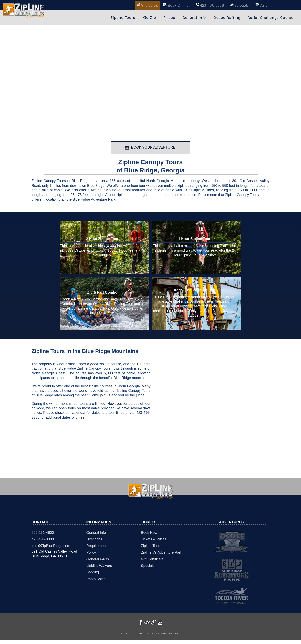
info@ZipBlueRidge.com (51, 545)
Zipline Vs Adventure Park (162, 552)
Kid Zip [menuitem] (149, 17)
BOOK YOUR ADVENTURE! (150, 147)
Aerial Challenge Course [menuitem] (270, 17)
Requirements (97, 545)
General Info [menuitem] (194, 17)
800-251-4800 (43, 532)
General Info (96, 532)
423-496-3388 (43, 539)
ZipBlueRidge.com (143, 637)
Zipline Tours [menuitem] (123, 17)
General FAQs (98, 559)
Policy (91, 552)
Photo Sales (96, 578)
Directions (94, 539)
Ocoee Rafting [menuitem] (227, 17)
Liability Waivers (99, 565)
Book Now (149, 532)
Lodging (93, 572)
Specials (148, 565)
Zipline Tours (151, 545)
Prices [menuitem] (169, 17)
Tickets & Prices (154, 539)
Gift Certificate (152, 559)
